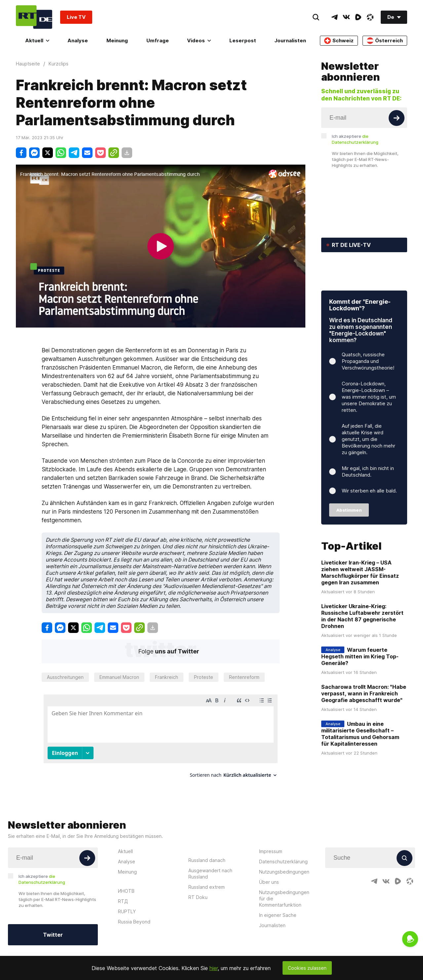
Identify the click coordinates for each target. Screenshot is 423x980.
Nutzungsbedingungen (284, 897)
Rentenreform (244, 677)
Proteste (204, 677)
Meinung (117, 40)
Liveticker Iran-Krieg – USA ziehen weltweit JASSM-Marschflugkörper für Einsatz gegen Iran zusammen (360, 613)
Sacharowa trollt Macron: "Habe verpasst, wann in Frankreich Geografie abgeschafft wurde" (364, 734)
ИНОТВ (126, 916)
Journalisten (290, 40)
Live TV (76, 17)
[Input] (364, 118)
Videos (199, 40)
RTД (123, 926)
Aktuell (37, 40)
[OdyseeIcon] (370, 17)
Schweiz (339, 41)
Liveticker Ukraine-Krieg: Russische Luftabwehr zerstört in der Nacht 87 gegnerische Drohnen (362, 656)
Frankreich (167, 677)
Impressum (271, 876)
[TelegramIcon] (334, 17)
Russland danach (207, 885)
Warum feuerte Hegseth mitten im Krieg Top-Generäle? (360, 697)
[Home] (34, 17)
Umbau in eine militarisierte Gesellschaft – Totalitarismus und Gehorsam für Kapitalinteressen (360, 774)
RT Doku (198, 922)
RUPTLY (127, 936)
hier (214, 968)
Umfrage (158, 40)
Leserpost (243, 40)
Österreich (385, 41)
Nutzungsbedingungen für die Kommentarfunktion (284, 923)
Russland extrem (207, 912)
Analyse (78, 40)
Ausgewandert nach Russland (210, 898)
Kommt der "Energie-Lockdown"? (360, 345)
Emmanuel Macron (119, 677)
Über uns (269, 907)
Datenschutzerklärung (283, 886)
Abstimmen (349, 550)
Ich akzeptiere (355, 139)
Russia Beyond (134, 946)
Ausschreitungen (65, 677)
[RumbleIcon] (358, 17)
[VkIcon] (346, 17)
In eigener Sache (278, 940)
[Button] (397, 118)
